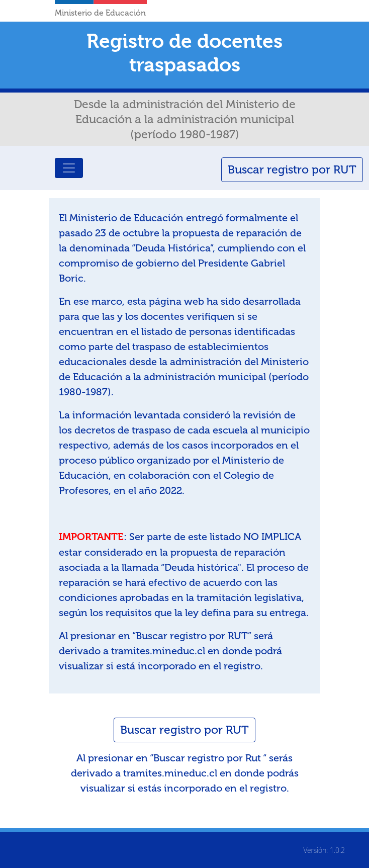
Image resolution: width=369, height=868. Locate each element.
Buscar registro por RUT (292, 169)
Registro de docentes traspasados (185, 53)
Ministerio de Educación (100, 13)
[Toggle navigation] (69, 168)
